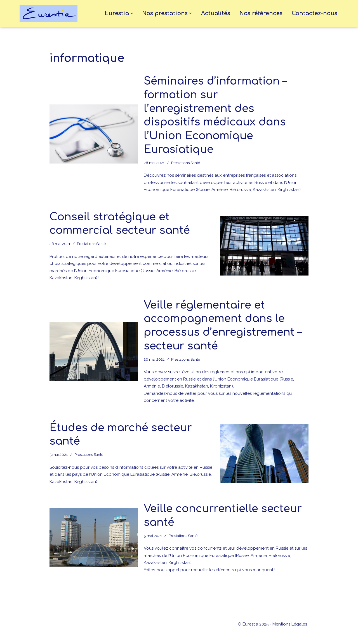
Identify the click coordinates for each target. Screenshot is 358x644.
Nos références (261, 13)
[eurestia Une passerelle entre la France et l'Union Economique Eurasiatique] (50, 13)
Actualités (216, 13)
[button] (132, 13)
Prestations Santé (186, 163)
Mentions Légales (290, 624)
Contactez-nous (315, 13)
